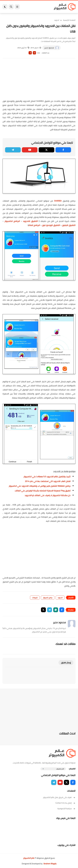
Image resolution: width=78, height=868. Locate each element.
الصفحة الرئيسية (69, 20)
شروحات (35, 598)
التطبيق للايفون (69, 225)
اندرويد (57, 20)
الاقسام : (72, 769)
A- (30, 53)
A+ (34, 53)
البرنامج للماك (34, 225)
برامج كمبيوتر (48, 598)
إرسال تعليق (66, 663)
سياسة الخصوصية (66, 808)
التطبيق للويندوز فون (51, 225)
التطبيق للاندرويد (30, 221)
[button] (62, 610)
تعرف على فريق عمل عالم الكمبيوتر (59, 797)
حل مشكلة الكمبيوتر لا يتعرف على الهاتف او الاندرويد (48, 495)
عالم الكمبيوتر (29, 858)
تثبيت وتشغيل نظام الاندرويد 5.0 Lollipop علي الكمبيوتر (47, 477)
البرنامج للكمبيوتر (12, 221)
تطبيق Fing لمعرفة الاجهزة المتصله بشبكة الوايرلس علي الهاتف (43, 491)
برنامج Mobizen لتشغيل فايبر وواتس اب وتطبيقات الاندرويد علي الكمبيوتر (40, 486)
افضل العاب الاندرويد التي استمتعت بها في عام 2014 (48, 481)
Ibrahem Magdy (50, 864)
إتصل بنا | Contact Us (65, 803)
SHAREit (58, 201)
